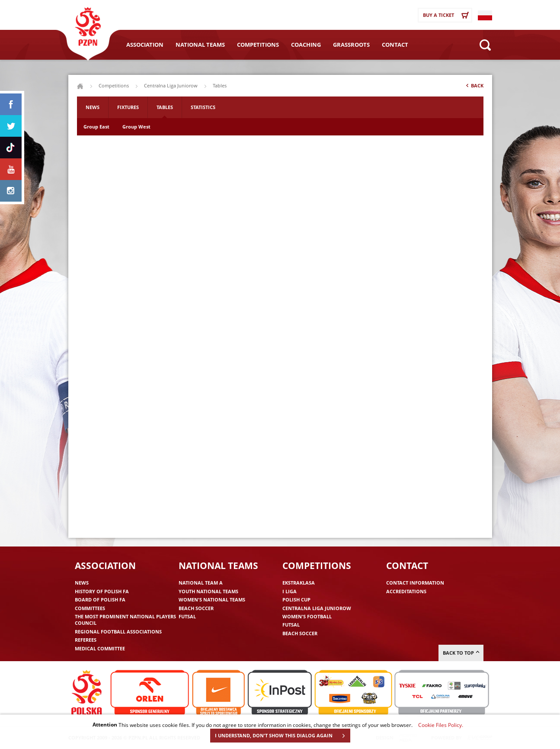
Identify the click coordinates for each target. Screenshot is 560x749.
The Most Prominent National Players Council (125, 620)
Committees (90, 608)
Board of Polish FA (100, 600)
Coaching (306, 45)
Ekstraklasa (299, 583)
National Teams (200, 45)
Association (145, 45)
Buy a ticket (447, 15)
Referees (86, 640)
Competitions (258, 45)
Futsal (187, 616)
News (93, 107)
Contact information (415, 583)
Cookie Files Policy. (441, 725)
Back (474, 87)
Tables (165, 107)
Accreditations (406, 591)
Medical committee (100, 648)
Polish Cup (296, 600)
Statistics (203, 107)
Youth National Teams (208, 591)
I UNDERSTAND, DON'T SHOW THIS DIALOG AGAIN (282, 736)
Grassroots (351, 45)
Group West (136, 127)
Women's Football (307, 616)
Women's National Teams (212, 600)
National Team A (201, 583)
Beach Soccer (196, 608)
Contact (395, 45)
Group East (96, 127)
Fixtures (128, 107)
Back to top (461, 653)
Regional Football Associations (118, 632)
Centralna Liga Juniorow (171, 85)
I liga (290, 591)
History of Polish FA (102, 591)
